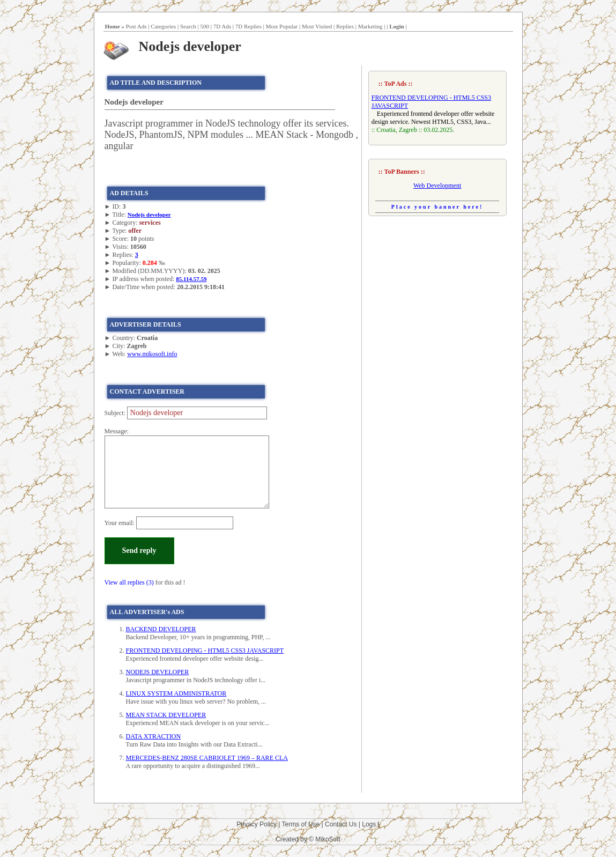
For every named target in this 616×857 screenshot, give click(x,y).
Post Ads (136, 26)
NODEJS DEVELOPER (158, 672)
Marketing (370, 26)
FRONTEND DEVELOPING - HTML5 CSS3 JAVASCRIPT (205, 651)
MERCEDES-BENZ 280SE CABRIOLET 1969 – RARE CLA (207, 758)
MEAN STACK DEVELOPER (166, 715)
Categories (163, 26)
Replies (345, 26)
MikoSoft (328, 839)
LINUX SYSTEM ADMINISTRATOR (176, 693)
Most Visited (317, 26)
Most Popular (282, 26)
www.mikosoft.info (152, 354)
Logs (369, 824)
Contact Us (341, 824)
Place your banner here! (437, 207)
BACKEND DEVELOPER (161, 629)
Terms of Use (301, 824)
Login (397, 26)
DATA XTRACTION (154, 736)
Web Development (437, 186)
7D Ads (222, 26)
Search (188, 26)
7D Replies (248, 26)
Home (113, 26)
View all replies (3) (129, 582)
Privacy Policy (257, 824)
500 (205, 26)
